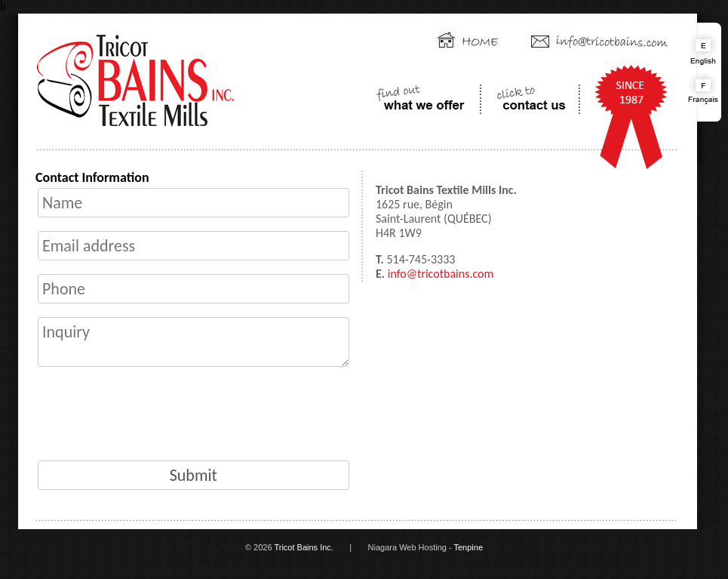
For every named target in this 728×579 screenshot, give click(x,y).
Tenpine (469, 547)
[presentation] (156, 414)
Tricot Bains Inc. (303, 547)
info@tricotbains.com (441, 274)
